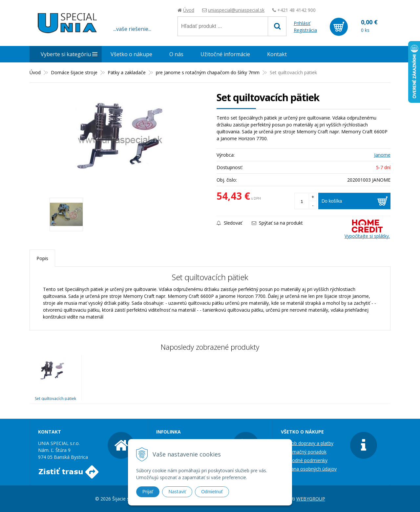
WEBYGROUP (311, 499)
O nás (176, 54)
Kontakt (277, 54)
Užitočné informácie (225, 54)
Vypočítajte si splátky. (367, 229)
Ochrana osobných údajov (309, 469)
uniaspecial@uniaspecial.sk (236, 10)
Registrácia (305, 30)
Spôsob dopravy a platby (307, 443)
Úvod (189, 10)
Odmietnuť (212, 492)
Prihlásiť (302, 23)
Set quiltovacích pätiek (55, 399)
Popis (42, 258)
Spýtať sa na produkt (277, 223)
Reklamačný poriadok (304, 452)
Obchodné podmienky (304, 460)
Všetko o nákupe (131, 54)
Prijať (148, 492)
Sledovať (229, 223)
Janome (382, 155)
